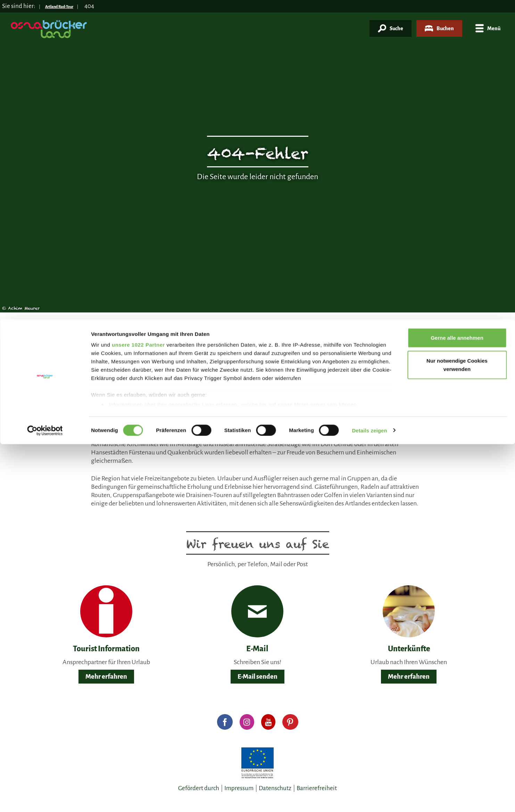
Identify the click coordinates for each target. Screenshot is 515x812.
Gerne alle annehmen (457, 18)
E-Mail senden (257, 677)
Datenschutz (275, 788)
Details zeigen (369, 111)
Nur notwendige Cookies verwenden (457, 45)
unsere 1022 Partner (138, 25)
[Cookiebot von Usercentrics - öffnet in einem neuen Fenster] (45, 111)
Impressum (239, 788)
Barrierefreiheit (317, 788)
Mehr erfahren (106, 677)
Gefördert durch (199, 788)
